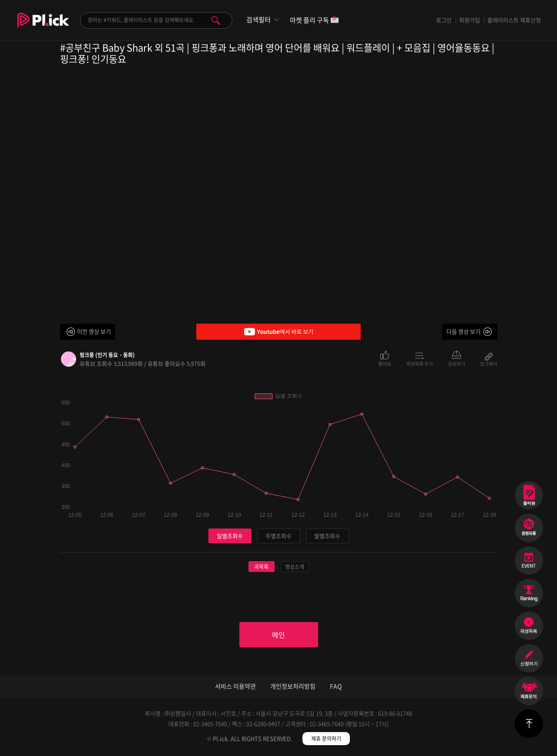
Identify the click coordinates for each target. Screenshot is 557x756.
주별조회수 (278, 536)
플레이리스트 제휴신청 (514, 20)
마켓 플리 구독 (314, 21)
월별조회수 (327, 536)
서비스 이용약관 (235, 686)
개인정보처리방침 (293, 686)
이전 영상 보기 (94, 331)
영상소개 (295, 567)
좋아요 (385, 363)
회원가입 (470, 20)
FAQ (336, 686)
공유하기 (456, 363)
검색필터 (258, 20)
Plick (43, 27)
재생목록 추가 (419, 363)
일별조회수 (230, 536)
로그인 (444, 20)
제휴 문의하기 (326, 739)
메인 (278, 635)
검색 (216, 20)
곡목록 (261, 567)
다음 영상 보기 (463, 331)
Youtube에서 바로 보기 (278, 332)
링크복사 (489, 363)
